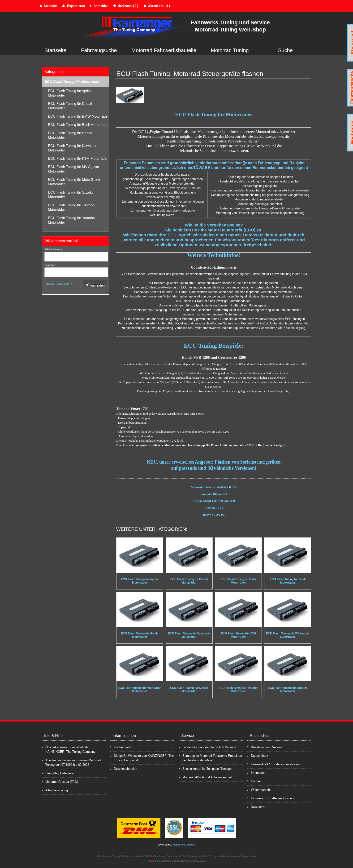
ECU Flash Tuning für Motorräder (72, 82)
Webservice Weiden (184, 845)
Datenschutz (258, 755)
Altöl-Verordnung (55, 790)
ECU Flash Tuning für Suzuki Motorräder (70, 195)
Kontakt (254, 781)
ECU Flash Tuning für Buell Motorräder (78, 125)
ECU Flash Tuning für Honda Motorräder (70, 135)
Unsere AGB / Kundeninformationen (273, 764)
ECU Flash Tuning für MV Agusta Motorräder (73, 169)
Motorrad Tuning (230, 50)
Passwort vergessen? (58, 284)
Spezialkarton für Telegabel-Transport (206, 768)
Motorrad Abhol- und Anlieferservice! (205, 777)
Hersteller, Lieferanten (58, 773)
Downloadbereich (124, 768)
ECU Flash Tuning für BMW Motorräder (78, 116)
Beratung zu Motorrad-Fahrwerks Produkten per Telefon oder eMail (210, 758)
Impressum (257, 773)
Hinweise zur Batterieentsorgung (271, 798)
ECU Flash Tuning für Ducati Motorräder (70, 106)
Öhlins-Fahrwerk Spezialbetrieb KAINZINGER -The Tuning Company (69, 749)
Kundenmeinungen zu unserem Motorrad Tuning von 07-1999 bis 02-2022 (71, 762)
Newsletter (256, 807)
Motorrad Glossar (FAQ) (60, 782)
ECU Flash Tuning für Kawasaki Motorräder (73, 148)
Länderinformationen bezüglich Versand (207, 747)
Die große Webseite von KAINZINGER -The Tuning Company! (142, 758)
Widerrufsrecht (259, 790)
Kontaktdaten (121, 747)
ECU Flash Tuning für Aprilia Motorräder (70, 93)
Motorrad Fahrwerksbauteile (164, 50)
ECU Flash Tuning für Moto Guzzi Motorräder (74, 182)
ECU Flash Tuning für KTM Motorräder (78, 158)
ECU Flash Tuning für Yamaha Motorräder (71, 220)
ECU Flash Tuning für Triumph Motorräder (71, 207)
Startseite (55, 50)
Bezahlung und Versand (265, 747)
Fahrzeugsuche (99, 50)
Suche (285, 50)
